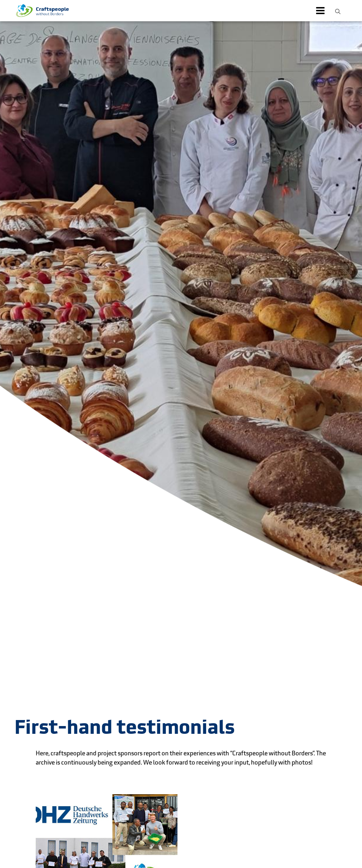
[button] (338, 11)
